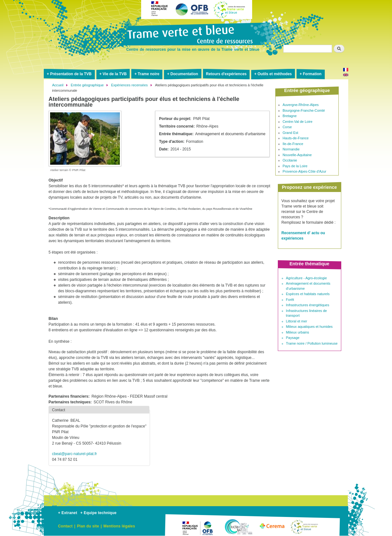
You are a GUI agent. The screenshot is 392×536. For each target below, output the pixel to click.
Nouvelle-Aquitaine (297, 155)
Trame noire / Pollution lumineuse (312, 343)
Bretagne (290, 116)
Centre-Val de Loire (297, 122)
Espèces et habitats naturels (308, 294)
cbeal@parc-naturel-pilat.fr (75, 454)
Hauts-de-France (296, 138)
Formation (312, 74)
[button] (85, 138)
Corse (287, 127)
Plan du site (88, 526)
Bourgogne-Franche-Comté (304, 110)
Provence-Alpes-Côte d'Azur (304, 171)
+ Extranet (68, 513)
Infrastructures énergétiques (308, 305)
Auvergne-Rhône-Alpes (301, 105)
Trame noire (148, 74)
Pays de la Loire (295, 166)
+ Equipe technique (98, 513)
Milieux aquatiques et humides (309, 327)
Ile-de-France (293, 144)
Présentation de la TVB (71, 74)
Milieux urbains (298, 332)
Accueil (58, 85)
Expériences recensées (129, 85)
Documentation (184, 74)
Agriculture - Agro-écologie (307, 278)
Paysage (293, 338)
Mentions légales (119, 526)
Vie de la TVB (115, 74)
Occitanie (290, 160)
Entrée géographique (87, 85)
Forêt (290, 300)
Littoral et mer (297, 321)
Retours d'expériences (226, 74)
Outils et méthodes (275, 74)
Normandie (291, 149)
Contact (65, 526)
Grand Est (290, 133)
